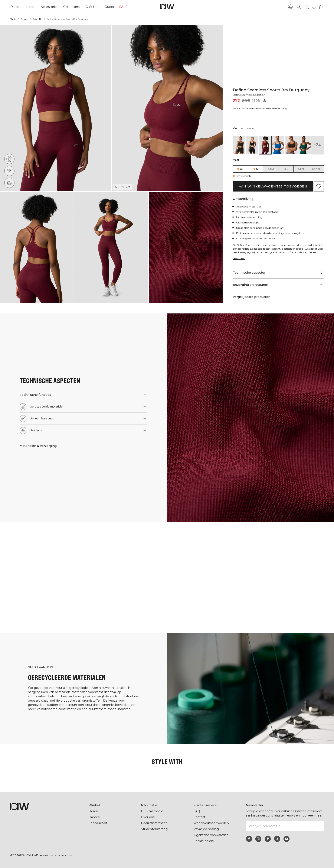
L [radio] (286, 169)
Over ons (148, 817)
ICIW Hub (91, 7)
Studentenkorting (154, 829)
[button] (56, 108)
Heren (30, 7)
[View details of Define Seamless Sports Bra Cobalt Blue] (278, 145)
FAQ (197, 811)
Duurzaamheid (152, 811)
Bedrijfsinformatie (155, 823)
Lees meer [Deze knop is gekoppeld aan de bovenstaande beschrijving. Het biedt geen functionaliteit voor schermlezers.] (239, 258)
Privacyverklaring (207, 829)
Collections (71, 7)
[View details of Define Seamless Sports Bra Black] (239, 145)
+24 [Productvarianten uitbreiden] (317, 145)
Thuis (13, 19)
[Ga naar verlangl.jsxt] (314, 7)
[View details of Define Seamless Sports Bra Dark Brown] (291, 145)
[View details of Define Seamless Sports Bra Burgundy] (265, 145)
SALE (122, 7)
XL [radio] (301, 169)
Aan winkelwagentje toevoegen (273, 186)
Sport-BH (37, 19)
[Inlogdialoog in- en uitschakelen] (299, 7)
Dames (16, 7)
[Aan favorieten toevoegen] (319, 186)
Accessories (49, 7)
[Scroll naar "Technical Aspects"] (278, 273)
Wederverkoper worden (211, 823)
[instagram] (258, 839)
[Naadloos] (10, 182)
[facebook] (249, 839)
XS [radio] (242, 169)
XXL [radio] (316, 169)
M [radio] (271, 169)
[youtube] (286, 839)
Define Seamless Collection (250, 95)
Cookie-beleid (204, 841)
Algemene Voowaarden (211, 835)
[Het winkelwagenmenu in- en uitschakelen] (321, 7)
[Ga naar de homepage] (167, 7)
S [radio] (257, 169)
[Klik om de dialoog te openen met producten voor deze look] (28, 550)
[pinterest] (268, 839)
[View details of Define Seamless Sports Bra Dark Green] (304, 145)
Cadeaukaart (98, 823)
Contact (199, 817)
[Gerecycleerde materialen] (11, 158)
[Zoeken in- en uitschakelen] (307, 7)
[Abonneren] (318, 826)
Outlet (109, 7)
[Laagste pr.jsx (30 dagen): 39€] (264, 101)
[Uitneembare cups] (10, 170)
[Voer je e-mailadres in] (279, 826)
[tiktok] (277, 839)
